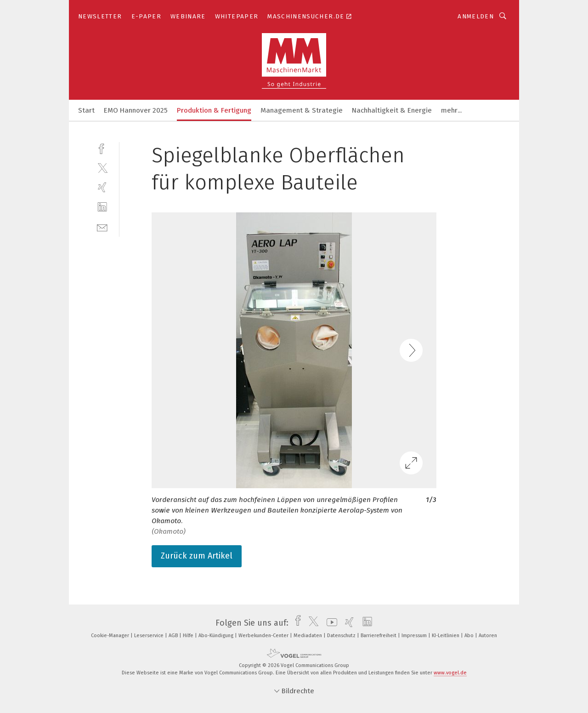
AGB (174, 636)
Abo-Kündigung (217, 636)
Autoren (488, 636)
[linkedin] (102, 207)
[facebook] (102, 148)
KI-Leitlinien (446, 636)
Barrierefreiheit (379, 636)
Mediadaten (308, 636)
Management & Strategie (302, 110)
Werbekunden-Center (264, 636)
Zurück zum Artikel (197, 556)
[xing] (102, 187)
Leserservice (150, 636)
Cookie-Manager (111, 636)
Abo (470, 636)
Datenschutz (342, 636)
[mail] (102, 227)
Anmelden (476, 16)
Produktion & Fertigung (214, 110)
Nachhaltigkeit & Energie (392, 110)
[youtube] (330, 623)
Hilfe (189, 636)
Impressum (415, 636)
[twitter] (102, 168)
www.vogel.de (450, 673)
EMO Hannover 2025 (136, 110)
